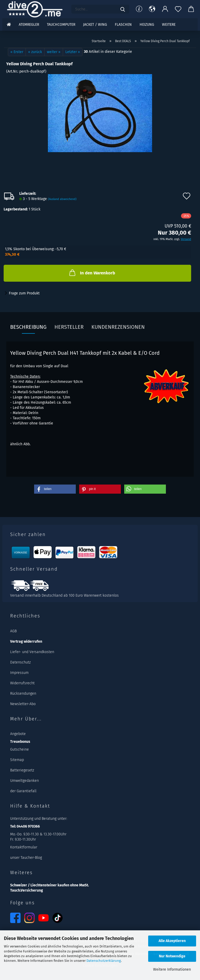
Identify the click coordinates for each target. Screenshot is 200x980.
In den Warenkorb (92, 273)
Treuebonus (20, 742)
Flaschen (123, 25)
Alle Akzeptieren (172, 941)
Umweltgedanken (24, 781)
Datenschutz (20, 662)
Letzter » (73, 52)
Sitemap (17, 760)
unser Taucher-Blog (26, 858)
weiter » (54, 52)
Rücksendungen (23, 694)
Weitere (169, 25)
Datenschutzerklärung (104, 961)
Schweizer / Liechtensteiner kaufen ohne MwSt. (49, 885)
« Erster (17, 52)
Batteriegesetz (22, 770)
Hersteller (69, 327)
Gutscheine (20, 749)
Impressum (19, 673)
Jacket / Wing (95, 25)
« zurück (35, 52)
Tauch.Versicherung (27, 890)
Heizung (147, 25)
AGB (13, 631)
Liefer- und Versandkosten (32, 652)
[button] (152, 9)
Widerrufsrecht (22, 683)
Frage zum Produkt (24, 293)
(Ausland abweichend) (62, 199)
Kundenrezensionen (118, 327)
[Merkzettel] (178, 9)
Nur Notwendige (172, 956)
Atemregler (29, 25)
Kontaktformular (24, 847)
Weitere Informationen (172, 969)
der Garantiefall (23, 791)
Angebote (18, 734)
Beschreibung (28, 327)
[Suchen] (123, 9)
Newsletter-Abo (23, 704)
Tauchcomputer (61, 25)
